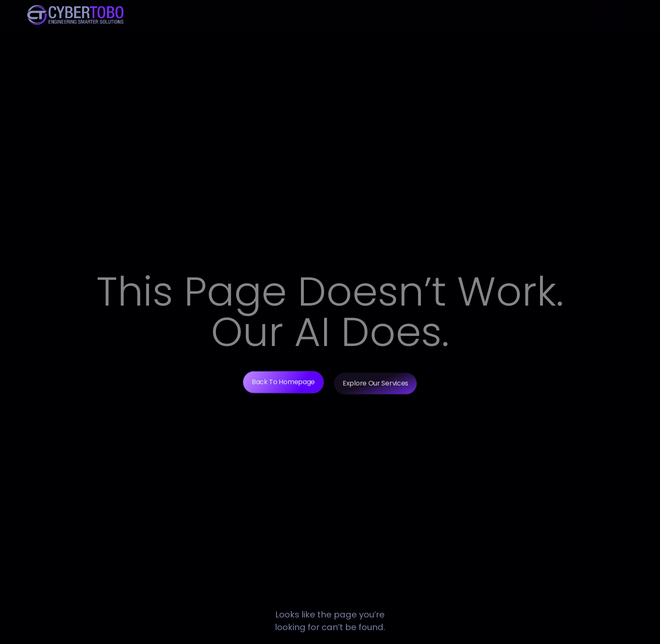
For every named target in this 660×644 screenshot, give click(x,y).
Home (263, 15)
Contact (449, 15)
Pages (403, 15)
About (303, 15)
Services (353, 15)
